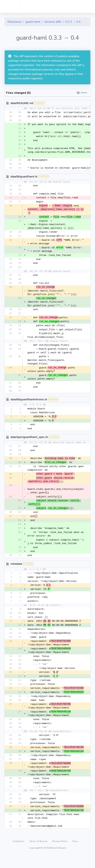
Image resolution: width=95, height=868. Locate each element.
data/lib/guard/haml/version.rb (29, 404)
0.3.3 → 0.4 (73, 22)
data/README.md (22, 103)
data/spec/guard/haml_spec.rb (29, 442)
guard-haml (33, 22)
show (84, 93)
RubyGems (15, 22)
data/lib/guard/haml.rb (24, 178)
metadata (16, 571)
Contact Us (19, 854)
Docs (75, 854)
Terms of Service (39, 854)
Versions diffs (53, 22)
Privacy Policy (60, 854)
